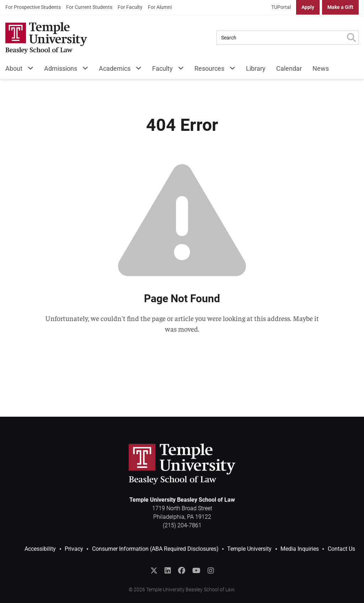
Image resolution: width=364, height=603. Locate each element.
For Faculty (130, 7)
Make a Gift (340, 7)
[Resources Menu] (230, 70)
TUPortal (281, 7)
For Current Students (89, 7)
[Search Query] (280, 38)
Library (256, 68)
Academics (115, 68)
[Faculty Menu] (178, 70)
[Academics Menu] (136, 70)
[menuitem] (33, 7)
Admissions (61, 68)
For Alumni (160, 7)
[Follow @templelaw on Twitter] (154, 571)
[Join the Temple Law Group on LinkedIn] (168, 571)
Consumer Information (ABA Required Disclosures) (155, 549)
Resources (209, 68)
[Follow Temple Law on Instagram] (211, 571)
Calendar (289, 68)
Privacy (74, 549)
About (14, 68)
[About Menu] (28, 70)
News (321, 68)
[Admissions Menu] (83, 70)
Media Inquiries (300, 549)
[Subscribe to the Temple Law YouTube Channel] (196, 571)
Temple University (249, 549)
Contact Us (341, 549)
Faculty (162, 68)
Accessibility (40, 549)
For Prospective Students (33, 7)
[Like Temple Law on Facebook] (182, 571)
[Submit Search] (351, 38)
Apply (308, 7)
